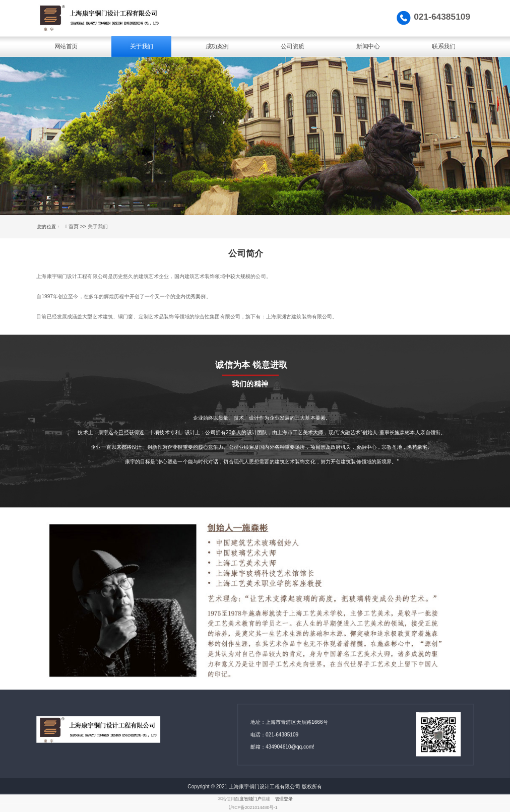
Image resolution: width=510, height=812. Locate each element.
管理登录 (284, 799)
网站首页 (66, 46)
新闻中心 (368, 46)
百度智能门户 (248, 799)
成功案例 (217, 46)
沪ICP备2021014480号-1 (253, 807)
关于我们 (142, 46)
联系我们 (443, 46)
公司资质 (292, 46)
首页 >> (78, 227)
